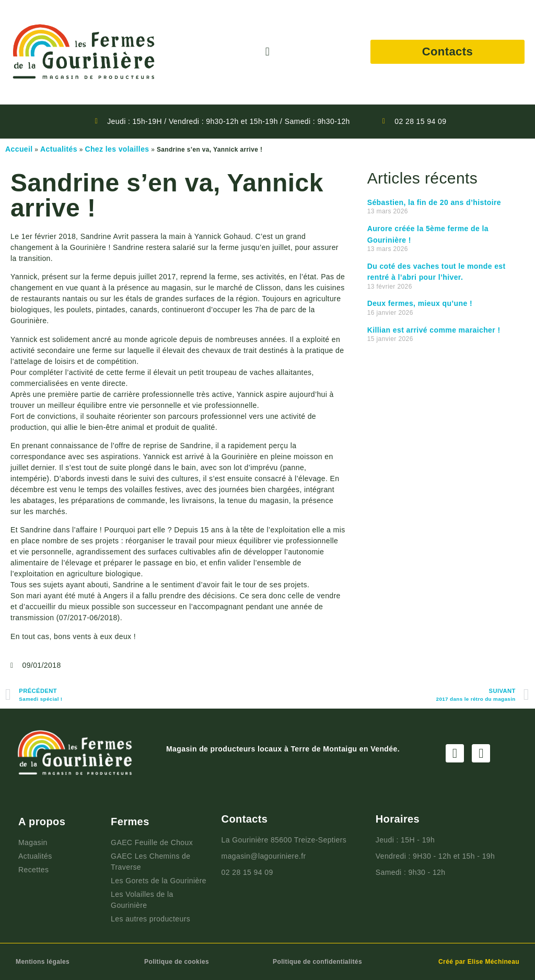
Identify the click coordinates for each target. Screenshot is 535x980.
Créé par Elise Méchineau (479, 962)
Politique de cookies (177, 962)
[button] (267, 52)
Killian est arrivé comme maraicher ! (434, 330)
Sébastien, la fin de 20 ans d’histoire (434, 202)
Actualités (59, 149)
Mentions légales (43, 962)
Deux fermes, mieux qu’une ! (420, 303)
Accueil (19, 149)
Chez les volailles (117, 149)
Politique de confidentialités (317, 962)
